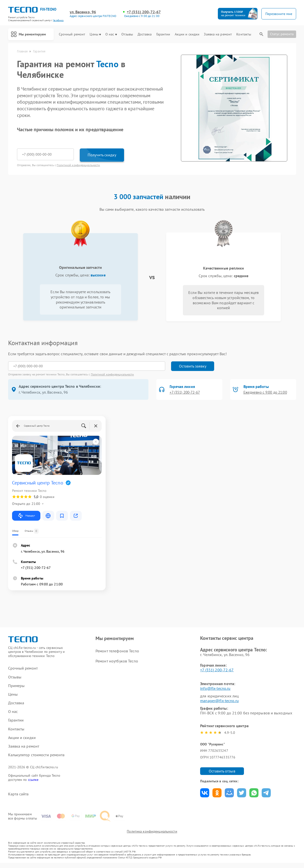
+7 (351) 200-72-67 (144, 12)
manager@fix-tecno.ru (219, 701)
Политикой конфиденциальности (78, 165)
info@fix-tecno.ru (215, 688)
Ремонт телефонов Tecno (117, 651)
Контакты (244, 34)
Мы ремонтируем (32, 34)
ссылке (33, 780)
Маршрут (26, 516)
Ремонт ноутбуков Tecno (117, 661)
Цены (95, 34)
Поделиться (205, 793)
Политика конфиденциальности (152, 836)
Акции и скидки (187, 34)
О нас (111, 34)
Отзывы (127, 34)
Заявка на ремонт (218, 34)
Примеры (16, 686)
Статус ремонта (282, 34)
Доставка (145, 34)
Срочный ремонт (72, 34)
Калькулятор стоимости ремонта (36, 755)
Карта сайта (18, 794)
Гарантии (163, 34)
